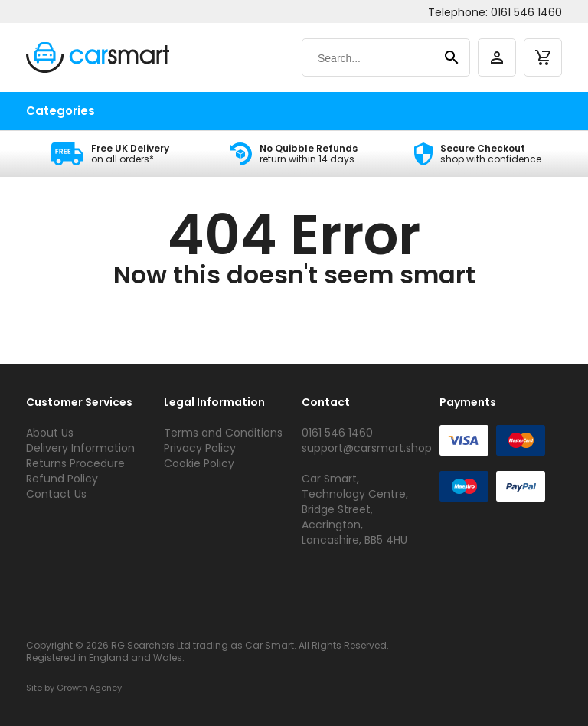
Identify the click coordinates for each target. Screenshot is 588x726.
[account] (497, 57)
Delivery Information (80, 448)
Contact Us (56, 494)
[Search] (371, 58)
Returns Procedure (75, 463)
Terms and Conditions (223, 433)
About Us (50, 433)
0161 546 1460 (526, 12)
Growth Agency (89, 688)
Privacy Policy (200, 448)
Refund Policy (62, 479)
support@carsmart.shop (367, 448)
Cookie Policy (199, 463)
